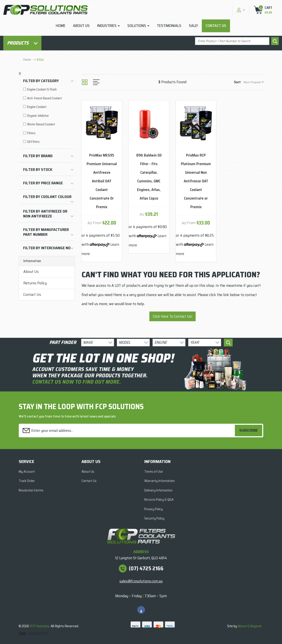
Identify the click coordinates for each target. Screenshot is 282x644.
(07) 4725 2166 (146, 568)
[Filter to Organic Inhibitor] (48, 116)
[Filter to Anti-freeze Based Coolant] (48, 98)
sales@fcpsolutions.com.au (141, 581)
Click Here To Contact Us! (173, 316)
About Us (81, 26)
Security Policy (154, 518)
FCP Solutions (40, 626)
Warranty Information (160, 481)
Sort (237, 82)
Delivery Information (158, 490)
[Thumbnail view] (85, 82)
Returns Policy (35, 283)
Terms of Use (154, 472)
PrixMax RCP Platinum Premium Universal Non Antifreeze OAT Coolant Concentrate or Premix (196, 181)
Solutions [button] (137, 26)
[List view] (96, 82)
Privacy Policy (154, 509)
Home (61, 26)
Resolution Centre (31, 490)
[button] (240, 10)
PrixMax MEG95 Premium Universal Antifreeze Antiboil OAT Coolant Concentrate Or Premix (102, 181)
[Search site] (275, 41)
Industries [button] (107, 26)
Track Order (27, 481)
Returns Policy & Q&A (159, 500)
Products (22, 43)
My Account (27, 472)
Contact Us (216, 26)
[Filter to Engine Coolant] (48, 107)
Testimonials (169, 26)
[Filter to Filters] (48, 133)
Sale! (193, 26)
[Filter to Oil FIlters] (48, 142)
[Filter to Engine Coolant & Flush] (48, 90)
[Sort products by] (254, 82)
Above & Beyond (250, 626)
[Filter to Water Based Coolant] (48, 124)
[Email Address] (127, 430)
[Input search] (232, 41)
